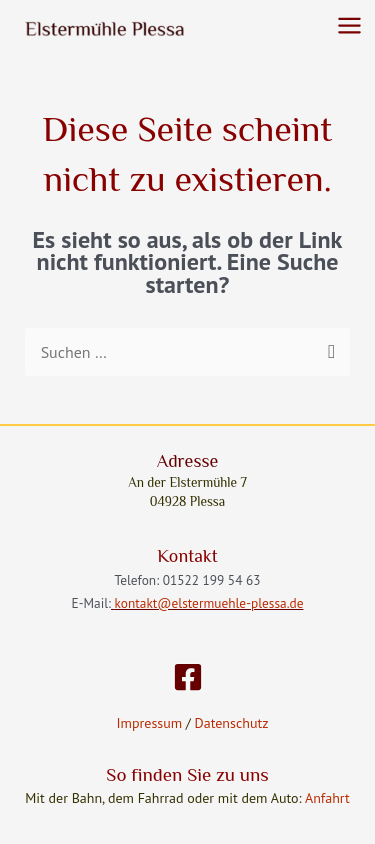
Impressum (150, 723)
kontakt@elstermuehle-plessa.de (209, 603)
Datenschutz (230, 723)
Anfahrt (327, 798)
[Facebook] (188, 677)
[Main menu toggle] (349, 25)
